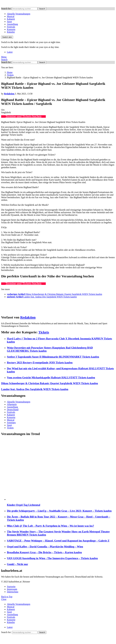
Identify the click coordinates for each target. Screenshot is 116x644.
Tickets (44, 332)
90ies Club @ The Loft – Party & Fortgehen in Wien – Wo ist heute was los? (50, 526)
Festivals (11, 27)
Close (4, 599)
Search (42, 9)
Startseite (11, 587)
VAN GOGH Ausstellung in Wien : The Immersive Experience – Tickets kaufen (52, 558)
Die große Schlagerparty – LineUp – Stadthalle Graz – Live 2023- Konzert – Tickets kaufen (59, 511)
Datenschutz (13, 592)
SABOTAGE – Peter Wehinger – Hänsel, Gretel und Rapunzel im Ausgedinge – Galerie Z (58, 541)
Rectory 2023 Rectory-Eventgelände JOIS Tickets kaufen (40, 363)
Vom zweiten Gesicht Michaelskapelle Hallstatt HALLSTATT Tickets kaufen (51, 378)
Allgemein (12, 404)
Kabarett (11, 19)
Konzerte (11, 29)
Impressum (12, 589)
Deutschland (13, 410)
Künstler (11, 32)
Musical (11, 16)
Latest (10, 52)
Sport (9, 22)
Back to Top (7, 597)
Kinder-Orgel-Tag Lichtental (24, 505)
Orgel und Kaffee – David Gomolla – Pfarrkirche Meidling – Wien (45, 547)
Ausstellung (12, 24)
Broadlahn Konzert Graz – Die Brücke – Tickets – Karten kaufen (44, 552)
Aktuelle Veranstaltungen (19, 14)
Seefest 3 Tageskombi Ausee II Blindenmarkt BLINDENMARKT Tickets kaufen (53, 357)
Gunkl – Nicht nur (17, 564)
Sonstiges (11, 423)
